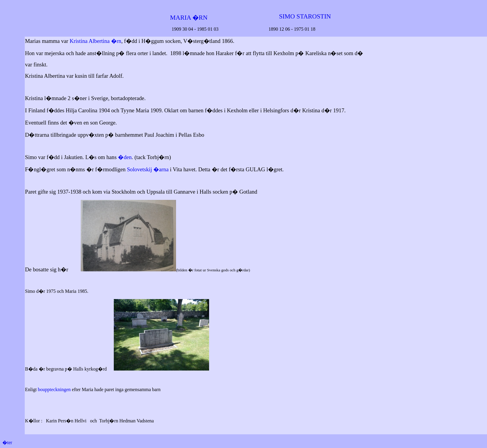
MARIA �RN (188, 18)
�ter (7, 442)
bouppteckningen (54, 389)
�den (125, 157)
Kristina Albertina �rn (95, 41)
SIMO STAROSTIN (305, 16)
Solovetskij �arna (148, 169)
